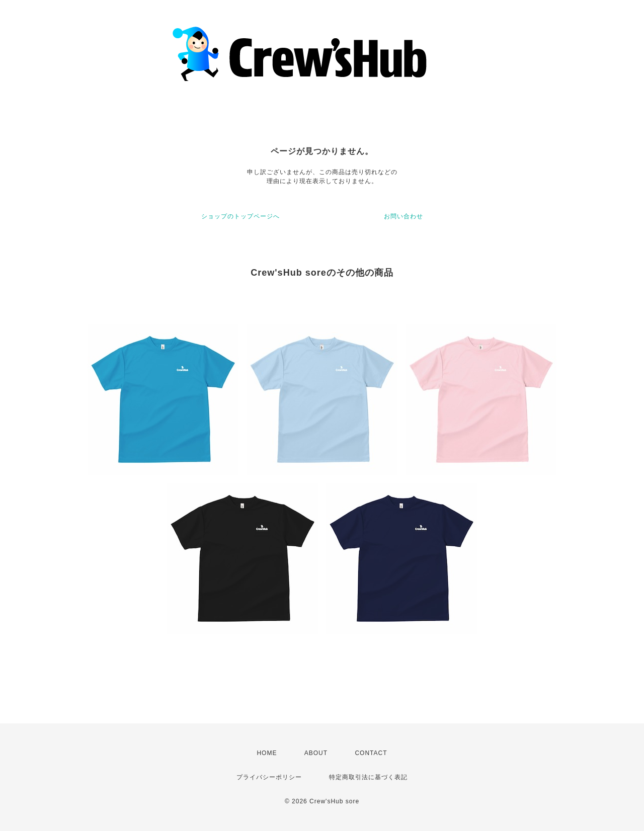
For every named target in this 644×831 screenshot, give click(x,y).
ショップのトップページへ (240, 216)
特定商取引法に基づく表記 (368, 777)
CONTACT (371, 753)
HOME (267, 753)
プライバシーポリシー (269, 777)
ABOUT (316, 753)
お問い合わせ (404, 216)
